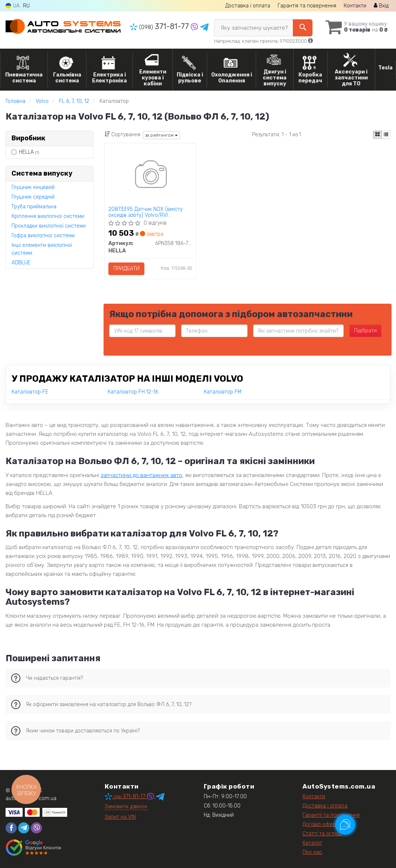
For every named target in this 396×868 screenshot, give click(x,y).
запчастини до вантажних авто (141, 475)
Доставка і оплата (248, 6)
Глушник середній (33, 197)
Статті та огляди (323, 834)
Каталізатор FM (222, 392)
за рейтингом (161, 135)
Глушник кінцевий (33, 187)
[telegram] (24, 828)
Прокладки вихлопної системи (49, 226)
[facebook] (11, 828)
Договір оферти (322, 824)
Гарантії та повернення (331, 815)
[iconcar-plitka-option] (377, 135)
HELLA (25, 152)
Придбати (126, 269)
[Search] (303, 28)
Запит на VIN (120, 817)
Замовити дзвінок (126, 807)
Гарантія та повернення (307, 6)
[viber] (36, 828)
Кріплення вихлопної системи (48, 216)
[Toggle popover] (345, 825)
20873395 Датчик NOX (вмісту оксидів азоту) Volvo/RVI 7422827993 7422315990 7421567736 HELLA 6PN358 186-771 (150, 212)
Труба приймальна (34, 207)
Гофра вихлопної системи (43, 236)
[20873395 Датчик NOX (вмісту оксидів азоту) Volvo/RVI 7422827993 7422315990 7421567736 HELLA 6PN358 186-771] (150, 175)
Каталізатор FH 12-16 (133, 392)
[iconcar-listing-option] (386, 135)
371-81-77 (160, 26)
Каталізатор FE (30, 392)
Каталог (312, 843)
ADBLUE (21, 263)
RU (26, 6)
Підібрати (365, 331)
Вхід (381, 6)
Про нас (312, 852)
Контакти (355, 6)
